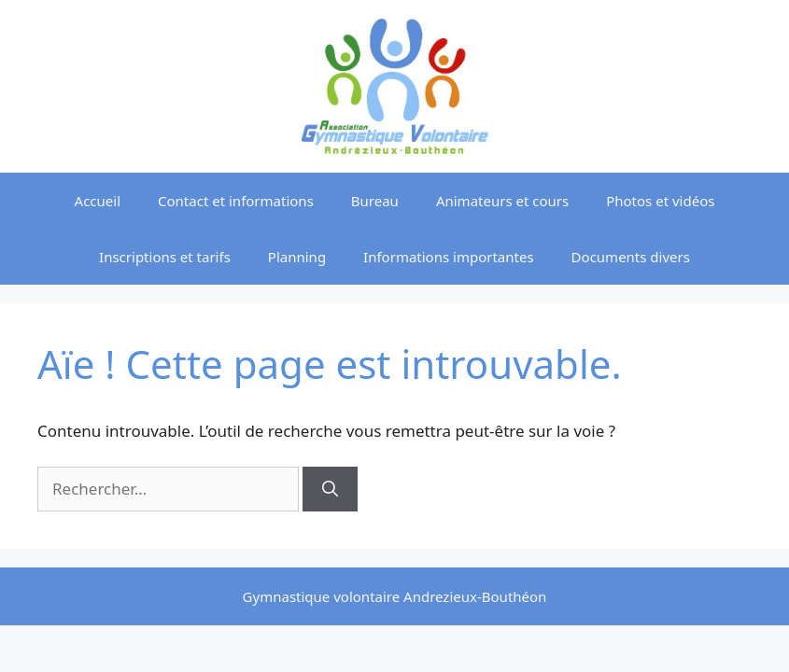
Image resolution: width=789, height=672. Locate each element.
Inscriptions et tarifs (165, 257)
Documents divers (631, 257)
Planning (297, 257)
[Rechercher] (330, 489)
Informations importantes (449, 257)
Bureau (375, 201)
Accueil (98, 201)
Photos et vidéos (660, 201)
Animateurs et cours (502, 201)
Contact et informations (236, 201)
